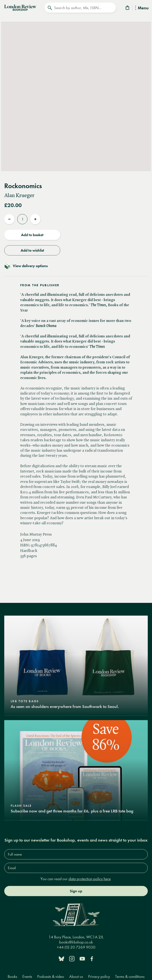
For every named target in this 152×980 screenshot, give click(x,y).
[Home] (20, 7)
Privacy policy (99, 976)
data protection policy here (90, 879)
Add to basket (32, 235)
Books (12, 976)
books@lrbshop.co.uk (76, 942)
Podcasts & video (51, 976)
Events (27, 976)
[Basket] (128, 8)
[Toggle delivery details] (76, 266)
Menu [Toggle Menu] (142, 8)
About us (76, 976)
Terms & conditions (130, 976)
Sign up (76, 891)
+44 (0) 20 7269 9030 (76, 947)
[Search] (80, 8)
